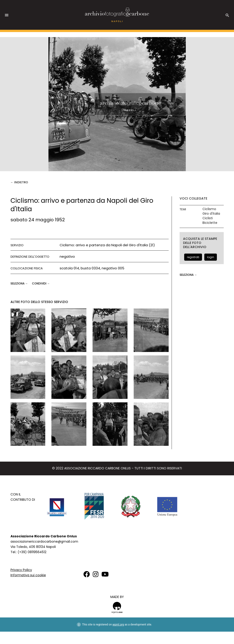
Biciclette (210, 223)
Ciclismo (209, 209)
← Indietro (19, 182)
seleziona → (20, 283)
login (211, 257)
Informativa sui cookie (28, 575)
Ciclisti (208, 218)
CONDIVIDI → (41, 283)
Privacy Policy (21, 570)
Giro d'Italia (211, 214)
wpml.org (118, 625)
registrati (193, 257)
